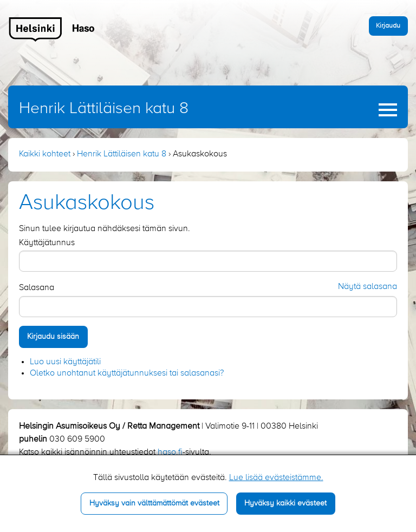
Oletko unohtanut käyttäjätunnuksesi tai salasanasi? (127, 373)
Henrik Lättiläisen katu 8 (104, 109)
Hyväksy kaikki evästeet (285, 503)
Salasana (37, 288)
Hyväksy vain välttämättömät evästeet (154, 503)
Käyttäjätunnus (47, 243)
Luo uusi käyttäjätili (65, 362)
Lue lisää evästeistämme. (276, 478)
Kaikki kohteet (45, 154)
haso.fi (170, 452)
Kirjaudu (388, 26)
